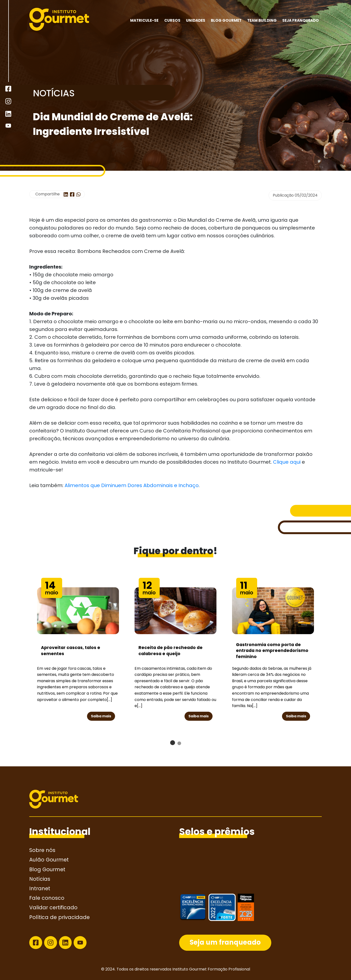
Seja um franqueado (225, 942)
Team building (262, 20)
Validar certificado (53, 907)
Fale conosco (47, 898)
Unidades (196, 20)
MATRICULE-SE (144, 20)
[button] (173, 743)
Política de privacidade (59, 917)
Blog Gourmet (226, 20)
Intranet (40, 888)
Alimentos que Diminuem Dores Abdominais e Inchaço (132, 485)
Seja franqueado (301, 20)
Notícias (40, 879)
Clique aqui (287, 462)
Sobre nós (42, 850)
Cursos (172, 20)
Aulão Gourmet (49, 860)
